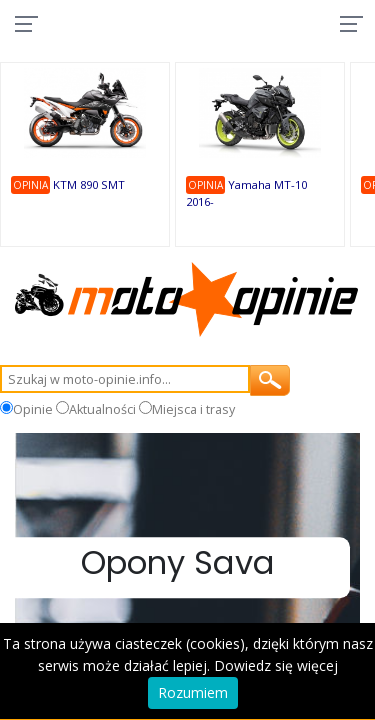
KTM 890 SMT (89, 184)
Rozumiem (193, 692)
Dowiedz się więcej (276, 665)
